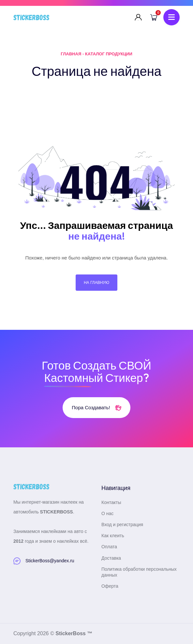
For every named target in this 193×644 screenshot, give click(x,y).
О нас (107, 513)
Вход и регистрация (122, 525)
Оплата (109, 547)
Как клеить (113, 536)
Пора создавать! (96, 407)
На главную (96, 283)
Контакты (111, 502)
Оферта (110, 586)
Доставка (111, 558)
